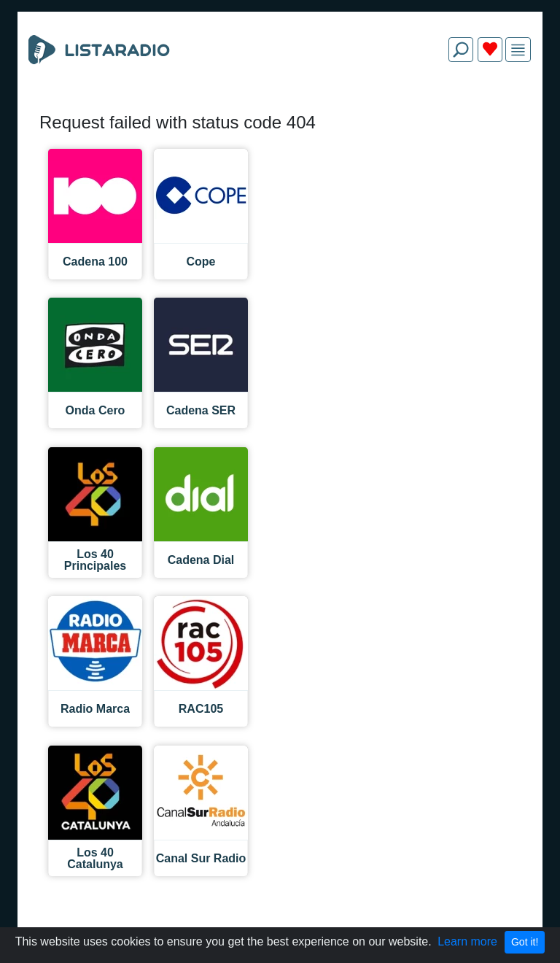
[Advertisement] (280, 108)
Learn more (467, 941)
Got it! (525, 942)
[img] (518, 50)
